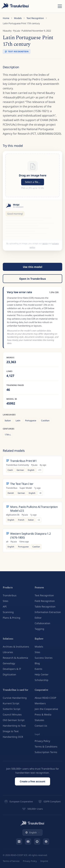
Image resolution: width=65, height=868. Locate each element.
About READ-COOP (45, 696)
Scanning (8, 610)
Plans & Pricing (12, 616)
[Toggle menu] (60, 6)
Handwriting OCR (13, 735)
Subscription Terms (46, 750)
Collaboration (42, 621)
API (5, 605)
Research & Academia (15, 656)
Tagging (39, 627)
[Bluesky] (37, 840)
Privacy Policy (42, 739)
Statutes (39, 718)
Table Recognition (45, 605)
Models (18, 18)
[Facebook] (46, 840)
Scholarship (42, 678)
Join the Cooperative (46, 707)
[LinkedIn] (19, 840)
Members (40, 701)
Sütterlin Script (12, 707)
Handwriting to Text (14, 724)
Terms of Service (11, 859)
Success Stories (44, 656)
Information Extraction (48, 610)
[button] (32, 175)
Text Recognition (35, 18)
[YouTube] (28, 840)
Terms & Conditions (46, 745)
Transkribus (10, 593)
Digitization (9, 673)
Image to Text (11, 729)
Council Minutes (12, 713)
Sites (6, 599)
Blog (37, 661)
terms (45, 241)
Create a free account (32, 779)
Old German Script (14, 718)
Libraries (8, 650)
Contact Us (41, 724)
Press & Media (43, 713)
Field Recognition (45, 599)
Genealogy (9, 661)
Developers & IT (12, 667)
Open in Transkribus (32, 277)
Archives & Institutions (16, 645)
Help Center (42, 673)
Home (6, 18)
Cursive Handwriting (15, 696)
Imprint (44, 859)
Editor (38, 616)
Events (38, 667)
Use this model (33, 265)
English (32, 831)
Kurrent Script (11, 701)
